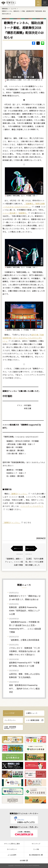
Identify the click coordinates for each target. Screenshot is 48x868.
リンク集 (36, 849)
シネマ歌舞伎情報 (33, 720)
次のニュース (30, 548)
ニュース (13, 9)
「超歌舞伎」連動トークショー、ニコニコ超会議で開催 (14, 562)
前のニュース (18, 548)
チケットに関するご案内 (12, 844)
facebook (34, 43)
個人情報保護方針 (35, 855)
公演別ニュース (32, 713)
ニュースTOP (9, 713)
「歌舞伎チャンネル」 (19, 494)
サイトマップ (36, 844)
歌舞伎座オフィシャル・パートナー (24, 813)
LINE (43, 43)
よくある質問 (12, 855)
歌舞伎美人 (5, 9)
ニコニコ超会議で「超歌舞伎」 (15, 213)
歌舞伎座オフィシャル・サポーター (24, 827)
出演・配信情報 (10, 727)
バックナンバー (10, 720)
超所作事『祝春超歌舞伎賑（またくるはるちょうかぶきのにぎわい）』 (23, 338)
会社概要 (23, 860)
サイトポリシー (12, 849)
